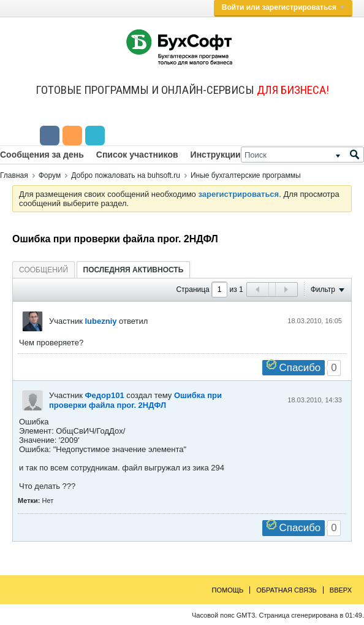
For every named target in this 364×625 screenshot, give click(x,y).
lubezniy (100, 321)
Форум (50, 175)
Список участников (137, 155)
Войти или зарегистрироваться (283, 7)
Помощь (228, 590)
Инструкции (216, 155)
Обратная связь (286, 590)
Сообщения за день (42, 155)
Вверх (341, 590)
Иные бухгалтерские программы (246, 175)
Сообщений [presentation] (44, 270)
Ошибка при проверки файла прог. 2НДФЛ (135, 400)
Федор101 (104, 395)
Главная (14, 175)
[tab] (44, 270)
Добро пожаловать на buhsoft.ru (126, 175)
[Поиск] (302, 155)
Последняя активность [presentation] (134, 270)
